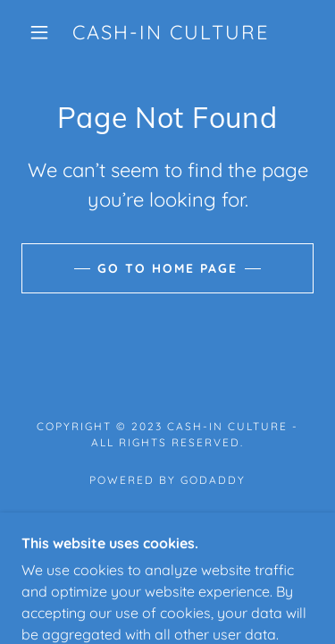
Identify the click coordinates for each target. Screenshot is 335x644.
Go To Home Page (167, 268)
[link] (171, 32)
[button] (39, 32)
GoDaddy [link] (213, 480)
